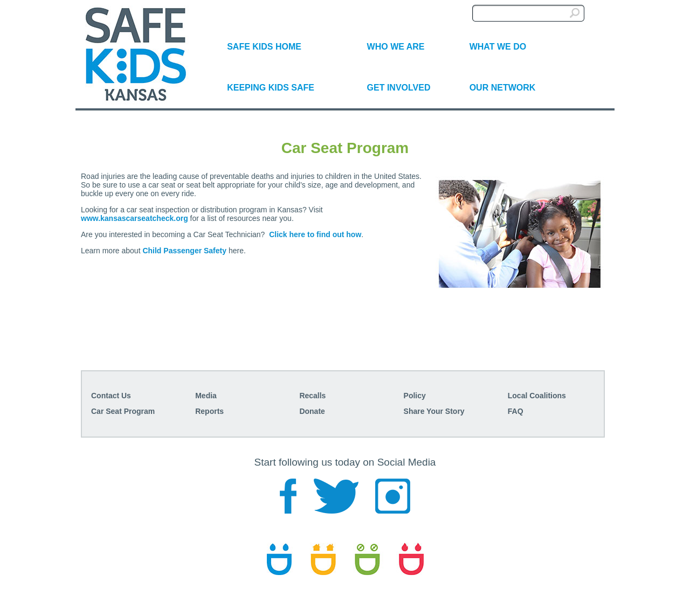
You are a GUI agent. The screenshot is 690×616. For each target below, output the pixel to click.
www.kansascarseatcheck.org (134, 218)
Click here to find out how (315, 234)
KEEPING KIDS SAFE (271, 88)
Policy (415, 396)
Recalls (312, 396)
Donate (312, 411)
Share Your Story (434, 411)
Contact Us (111, 396)
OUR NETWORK (503, 88)
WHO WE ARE (396, 47)
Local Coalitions (537, 396)
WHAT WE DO (498, 47)
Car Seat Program (123, 411)
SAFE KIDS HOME (264, 47)
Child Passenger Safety (184, 251)
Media (206, 396)
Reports (209, 411)
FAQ (516, 411)
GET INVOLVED (399, 88)
